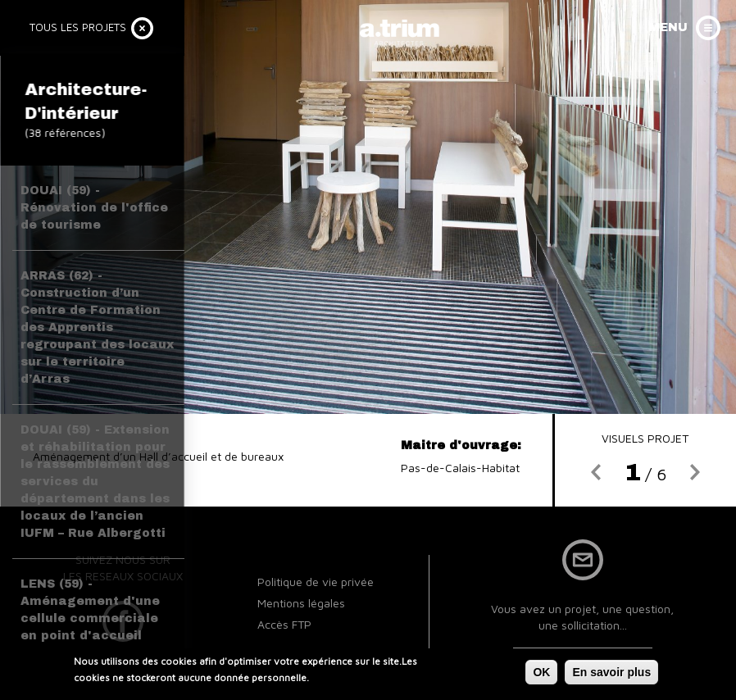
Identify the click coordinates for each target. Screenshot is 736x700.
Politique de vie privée (316, 582)
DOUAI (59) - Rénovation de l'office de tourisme (94, 208)
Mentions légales (301, 603)
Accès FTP (284, 624)
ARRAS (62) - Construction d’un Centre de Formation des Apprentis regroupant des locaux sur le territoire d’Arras (97, 327)
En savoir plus (611, 672)
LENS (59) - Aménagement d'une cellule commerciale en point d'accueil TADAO (90, 618)
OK (541, 672)
